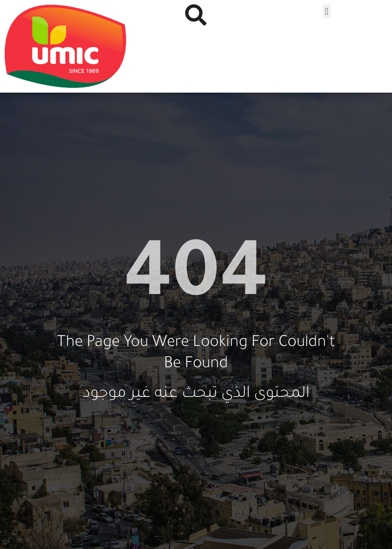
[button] (327, 11)
